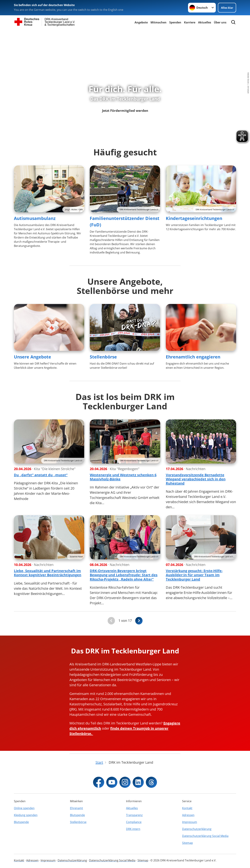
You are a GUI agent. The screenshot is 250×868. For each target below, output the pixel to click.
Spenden (175, 22)
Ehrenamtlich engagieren (193, 357)
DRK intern (133, 829)
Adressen (188, 815)
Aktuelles (205, 22)
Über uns (220, 22)
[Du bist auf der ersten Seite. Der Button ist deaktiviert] (111, 621)
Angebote (141, 22)
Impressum (190, 822)
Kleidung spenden (26, 815)
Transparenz (134, 815)
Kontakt (187, 808)
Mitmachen (159, 22)
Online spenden (24, 808)
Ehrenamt (76, 808)
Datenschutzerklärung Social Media (205, 836)
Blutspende (21, 822)
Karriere (190, 22)
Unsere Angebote (32, 357)
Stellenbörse (103, 357)
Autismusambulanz (35, 218)
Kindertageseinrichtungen (194, 218)
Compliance (134, 822)
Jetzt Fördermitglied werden (125, 110)
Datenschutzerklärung (197, 829)
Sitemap (187, 843)
